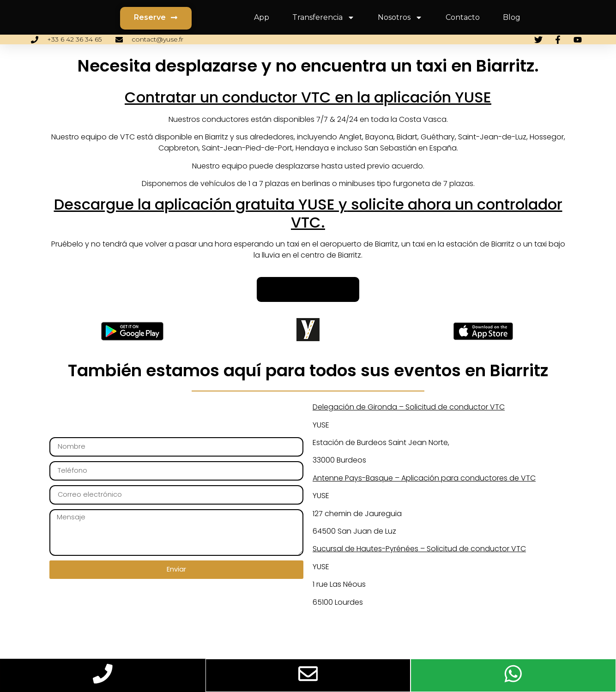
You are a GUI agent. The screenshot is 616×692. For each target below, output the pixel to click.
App (262, 17)
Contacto (463, 17)
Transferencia (323, 18)
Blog (512, 17)
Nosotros (400, 18)
